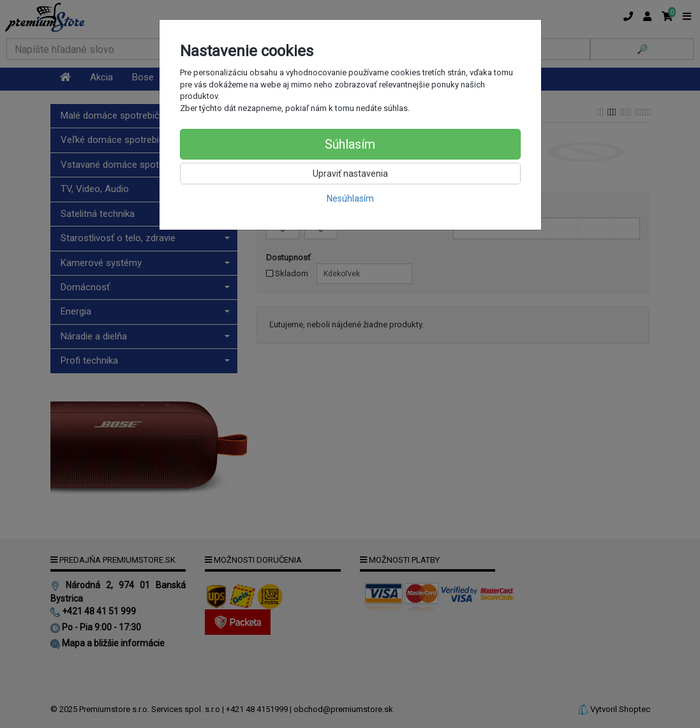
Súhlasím (350, 144)
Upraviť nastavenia (350, 174)
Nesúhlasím (350, 198)
